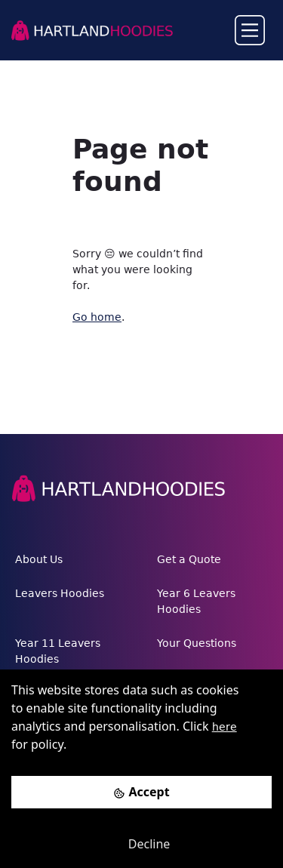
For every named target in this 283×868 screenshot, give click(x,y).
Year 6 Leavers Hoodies (196, 601)
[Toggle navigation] (250, 30)
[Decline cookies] (141, 844)
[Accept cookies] (141, 792)
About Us (39, 559)
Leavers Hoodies (60, 593)
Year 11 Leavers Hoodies (58, 651)
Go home (97, 317)
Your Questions (197, 643)
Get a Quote (189, 559)
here (225, 727)
